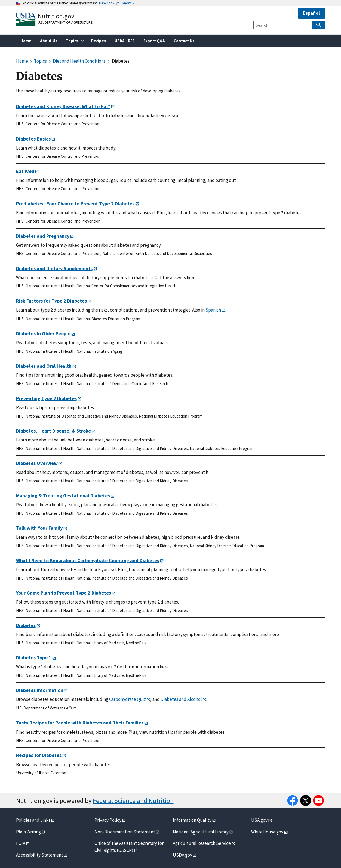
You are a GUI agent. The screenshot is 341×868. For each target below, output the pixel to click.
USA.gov (259, 820)
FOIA (21, 843)
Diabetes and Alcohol (181, 699)
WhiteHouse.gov (267, 832)
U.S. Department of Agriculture (65, 22)
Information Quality (192, 820)
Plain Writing (28, 832)
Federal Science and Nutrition (133, 801)
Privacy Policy (108, 820)
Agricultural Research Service (202, 843)
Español (311, 13)
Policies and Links (33, 820)
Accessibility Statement (40, 855)
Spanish (213, 310)
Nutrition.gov (56, 16)
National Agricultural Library (201, 832)
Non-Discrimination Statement (125, 832)
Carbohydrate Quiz (128, 699)
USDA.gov (182, 855)
